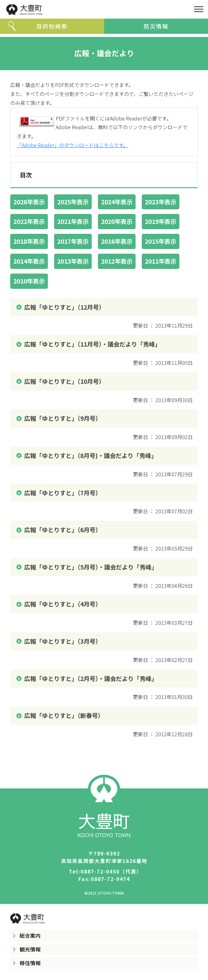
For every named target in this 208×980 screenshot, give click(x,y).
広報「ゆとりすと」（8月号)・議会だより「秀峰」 (91, 456)
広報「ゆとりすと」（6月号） (63, 530)
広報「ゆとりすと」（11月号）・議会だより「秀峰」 (92, 344)
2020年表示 (117, 221)
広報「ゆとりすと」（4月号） (63, 604)
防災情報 (156, 26)
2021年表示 (73, 221)
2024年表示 (117, 202)
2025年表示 (73, 202)
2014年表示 (29, 261)
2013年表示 (73, 261)
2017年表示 (73, 241)
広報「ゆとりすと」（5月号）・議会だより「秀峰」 (91, 567)
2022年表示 (29, 221)
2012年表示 (117, 261)
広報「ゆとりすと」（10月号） (65, 381)
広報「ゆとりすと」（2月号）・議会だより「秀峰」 (91, 678)
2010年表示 (29, 281)
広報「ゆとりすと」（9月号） (63, 418)
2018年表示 (29, 241)
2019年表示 (161, 221)
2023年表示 (161, 202)
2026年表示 (29, 202)
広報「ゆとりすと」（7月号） (63, 493)
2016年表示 (117, 241)
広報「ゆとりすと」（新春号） (64, 715)
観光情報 (30, 949)
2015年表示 (161, 241)
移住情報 (30, 963)
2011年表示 (161, 261)
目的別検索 (52, 26)
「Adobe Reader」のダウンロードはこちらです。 (72, 145)
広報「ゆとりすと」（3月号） (63, 641)
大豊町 (95, 9)
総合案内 (30, 936)
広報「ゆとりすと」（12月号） (65, 307)
